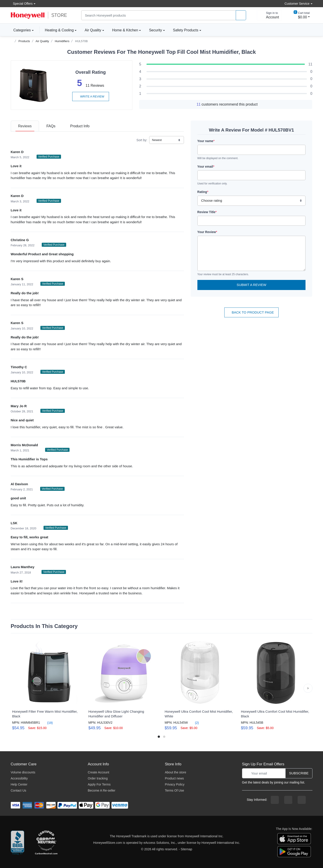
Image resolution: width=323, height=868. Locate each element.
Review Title (207, 212)
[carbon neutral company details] (46, 843)
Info (80, 126)
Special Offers (22, 3)
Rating (203, 192)
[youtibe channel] (302, 800)
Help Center (19, 784)
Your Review (207, 232)
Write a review (91, 96)
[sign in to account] (269, 15)
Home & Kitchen (125, 30)
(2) (194, 723)
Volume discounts (23, 772)
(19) (47, 723)
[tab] (25, 126)
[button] (308, 688)
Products (24, 41)
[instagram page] (288, 800)
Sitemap (187, 849)
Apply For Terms (99, 784)
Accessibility (19, 778)
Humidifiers (62, 41)
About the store (176, 772)
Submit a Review (251, 285)
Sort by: (142, 140)
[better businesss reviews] (17, 843)
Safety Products (186, 30)
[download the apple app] (294, 838)
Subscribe (299, 773)
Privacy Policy (175, 784)
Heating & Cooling (59, 30)
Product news (174, 778)
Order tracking (98, 778)
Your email (206, 167)
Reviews (25, 126)
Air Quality (93, 30)
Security (155, 30)
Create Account (98, 772)
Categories (21, 30)
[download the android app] (294, 851)
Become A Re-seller (101, 790)
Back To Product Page (251, 312)
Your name (206, 141)
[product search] (241, 15)
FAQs (51, 126)
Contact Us (19, 790)
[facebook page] (275, 800)
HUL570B (81, 41)
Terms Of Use (175, 790)
